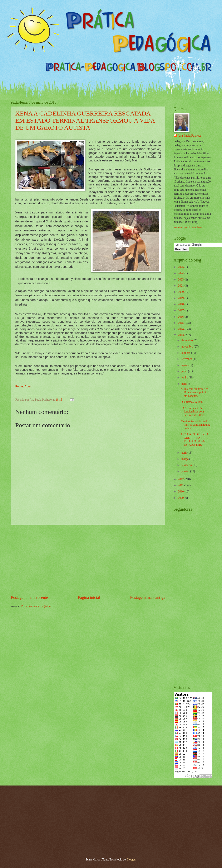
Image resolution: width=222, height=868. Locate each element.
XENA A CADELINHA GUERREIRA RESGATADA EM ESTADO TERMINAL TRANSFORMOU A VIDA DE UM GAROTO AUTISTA (85, 120)
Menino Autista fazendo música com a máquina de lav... (196, 425)
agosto (185, 365)
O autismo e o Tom (192, 402)
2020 (181, 292)
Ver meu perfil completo (188, 227)
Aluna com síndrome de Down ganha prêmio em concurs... (194, 392)
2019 (181, 298)
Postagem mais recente (29, 597)
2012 (181, 479)
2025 (181, 267)
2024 (181, 273)
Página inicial (89, 597)
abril (184, 453)
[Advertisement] (88, 560)
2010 (181, 492)
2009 (181, 498)
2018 (181, 304)
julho (185, 371)
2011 (181, 485)
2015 (181, 323)
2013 (181, 335)
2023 (181, 280)
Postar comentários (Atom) (37, 606)
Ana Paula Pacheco (190, 136)
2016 (181, 317)
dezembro (187, 340)
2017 (181, 310)
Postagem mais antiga (148, 597)
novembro (188, 347)
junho (185, 378)
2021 (181, 286)
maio (185, 384)
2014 (181, 329)
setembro (187, 359)
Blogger (131, 860)
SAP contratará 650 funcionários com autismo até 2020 (192, 412)
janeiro (186, 471)
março (185, 459)
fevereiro (187, 465)
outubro (186, 353)
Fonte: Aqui (23, 386)
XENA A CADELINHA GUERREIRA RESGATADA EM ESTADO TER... (195, 440)
